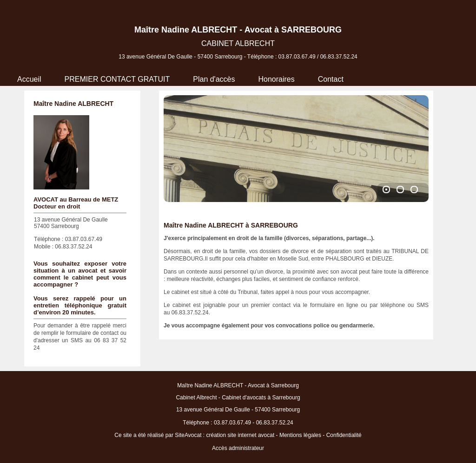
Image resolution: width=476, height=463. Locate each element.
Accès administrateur (238, 448)
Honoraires (276, 79)
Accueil (29, 79)
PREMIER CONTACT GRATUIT (117, 79)
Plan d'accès (214, 79)
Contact (331, 79)
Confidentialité (344, 435)
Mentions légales (300, 435)
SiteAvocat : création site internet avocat (225, 435)
